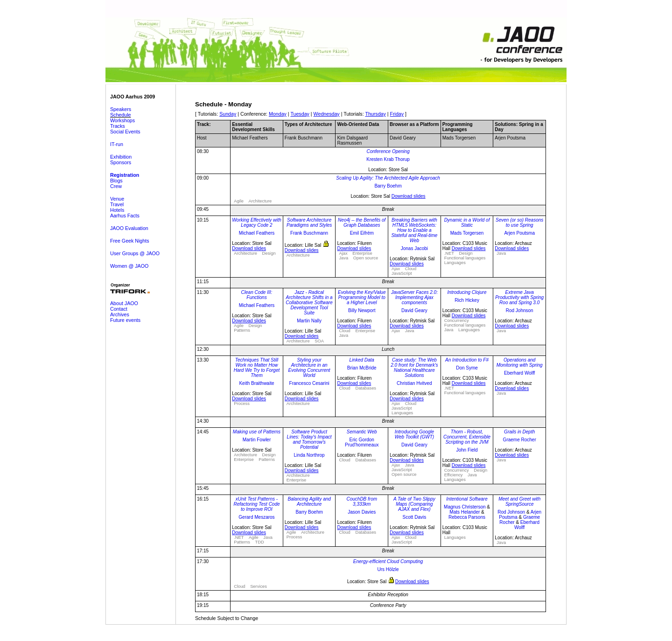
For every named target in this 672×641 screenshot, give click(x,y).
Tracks (118, 126)
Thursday (375, 114)
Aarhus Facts (125, 216)
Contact (119, 309)
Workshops (122, 120)
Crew (116, 186)
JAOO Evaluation (129, 228)
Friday (397, 114)
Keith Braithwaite (256, 383)
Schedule (120, 115)
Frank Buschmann (309, 233)
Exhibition (121, 157)
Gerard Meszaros (256, 517)
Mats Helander (465, 512)
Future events (125, 320)
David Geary (414, 310)
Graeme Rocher (520, 440)
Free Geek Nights (130, 241)
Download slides (409, 196)
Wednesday (327, 114)
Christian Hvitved (414, 383)
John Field (467, 450)
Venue (117, 199)
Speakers (121, 109)
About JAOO (124, 303)
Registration (125, 175)
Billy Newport (362, 310)
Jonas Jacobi (414, 248)
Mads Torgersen (467, 233)
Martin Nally (309, 321)
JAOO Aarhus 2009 (133, 97)
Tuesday (300, 114)
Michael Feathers (257, 233)
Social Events (125, 132)
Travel (117, 204)
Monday (278, 114)
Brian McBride (362, 368)
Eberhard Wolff (519, 373)
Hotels (117, 210)
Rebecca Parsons (467, 517)
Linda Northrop (309, 455)
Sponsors (121, 162)
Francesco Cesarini (309, 383)
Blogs (116, 181)
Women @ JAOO (129, 266)
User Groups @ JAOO (135, 253)
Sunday (228, 114)
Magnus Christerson (465, 507)
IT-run (117, 144)
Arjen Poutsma (519, 233)
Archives (120, 314)
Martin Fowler (257, 440)
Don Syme (467, 368)
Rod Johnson (520, 310)
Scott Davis (415, 517)
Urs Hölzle (388, 569)
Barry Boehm (388, 186)
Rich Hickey (467, 300)
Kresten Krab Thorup (388, 159)
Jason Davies (362, 512)
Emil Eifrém (362, 233)
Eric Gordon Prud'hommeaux (362, 442)
